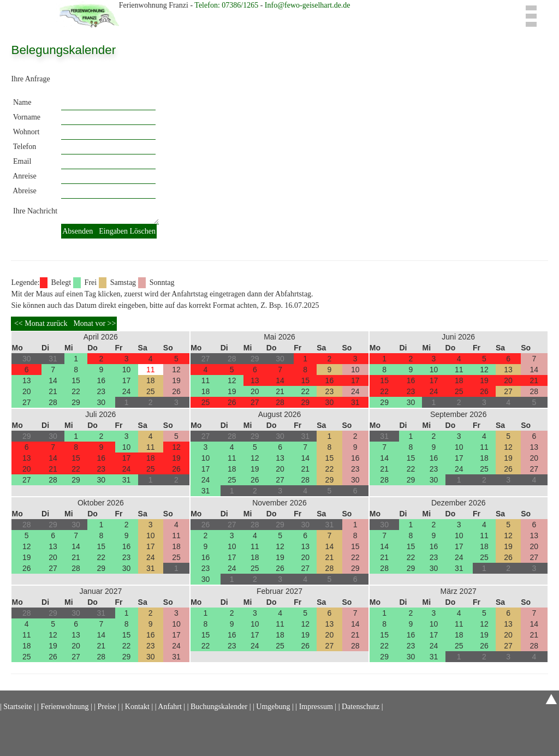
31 (355, 402)
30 (102, 402)
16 (102, 380)
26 (176, 391)
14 (53, 380)
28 (53, 402)
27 (27, 402)
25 (151, 391)
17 (127, 380)
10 (127, 370)
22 (76, 391)
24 (127, 391)
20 (27, 391)
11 (151, 370)
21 (53, 391)
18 (151, 380)
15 (76, 380)
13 (27, 380)
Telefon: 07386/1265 (227, 5)
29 (76, 402)
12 (176, 370)
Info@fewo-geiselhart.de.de (308, 5)
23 (102, 391)
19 (176, 380)
